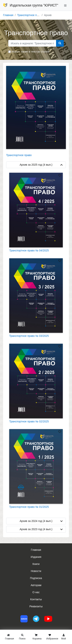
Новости (36, 571)
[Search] (32, 43)
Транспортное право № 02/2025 (29, 421)
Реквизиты (36, 606)
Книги (36, 564)
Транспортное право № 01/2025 (29, 507)
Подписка (36, 578)
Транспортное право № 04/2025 (29, 250)
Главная (8, 15)
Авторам (36, 585)
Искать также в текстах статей (30, 52)
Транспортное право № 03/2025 (29, 336)
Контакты (36, 599)
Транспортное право (30, 15)
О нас (36, 592)
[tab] (36, 348)
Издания (36, 557)
